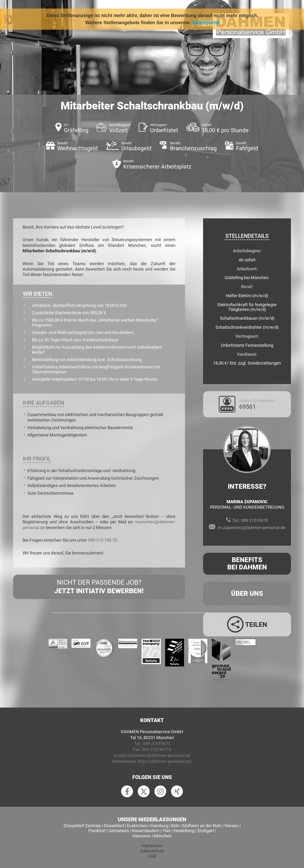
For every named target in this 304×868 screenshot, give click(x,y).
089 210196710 (157, 749)
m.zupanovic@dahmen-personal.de (252, 528)
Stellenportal (205, 23)
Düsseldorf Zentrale (82, 826)
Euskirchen (137, 826)
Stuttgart (206, 831)
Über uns (247, 594)
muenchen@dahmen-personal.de (159, 755)
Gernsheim (119, 831)
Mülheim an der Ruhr (202, 826)
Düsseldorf (114, 826)
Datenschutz (152, 851)
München (163, 836)
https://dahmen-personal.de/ (165, 761)
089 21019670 (255, 520)
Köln (175, 826)
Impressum (152, 846)
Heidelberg (184, 831)
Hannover (142, 836)
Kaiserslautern (146, 831)
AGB (152, 856)
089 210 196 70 (103, 540)
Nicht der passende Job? (99, 587)
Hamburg (159, 826)
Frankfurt (97, 831)
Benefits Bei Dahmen (247, 563)
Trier (166, 831)
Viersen (232, 826)
